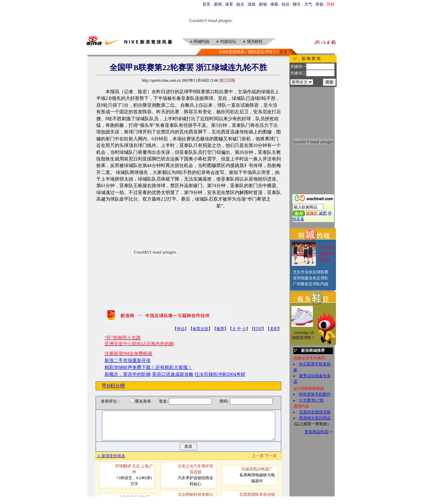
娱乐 (240, 4)
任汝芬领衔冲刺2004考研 (220, 374)
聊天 (297, 4)
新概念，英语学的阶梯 (128, 374)
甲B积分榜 (113, 386)
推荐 (220, 329)
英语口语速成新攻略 (173, 374)
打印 (258, 329)
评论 (181, 329)
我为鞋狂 (255, 42)
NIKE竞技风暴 (232, 52)
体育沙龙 (200, 329)
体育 (229, 4)
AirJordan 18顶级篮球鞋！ (303, 335)
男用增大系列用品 (315, 418)
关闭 (274, 329)
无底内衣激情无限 (315, 412)
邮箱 (263, 4)
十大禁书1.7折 (311, 400)
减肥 (323, 213)
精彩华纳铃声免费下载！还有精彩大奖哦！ (148, 367)
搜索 (274, 4)
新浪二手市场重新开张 (128, 361)
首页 (206, 4)
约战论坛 (228, 42)
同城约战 (201, 42)
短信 (286, 4)
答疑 (319, 4)
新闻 (218, 4)
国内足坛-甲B (260, 52)
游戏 (252, 4)
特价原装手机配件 (315, 394)
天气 (308, 4)
